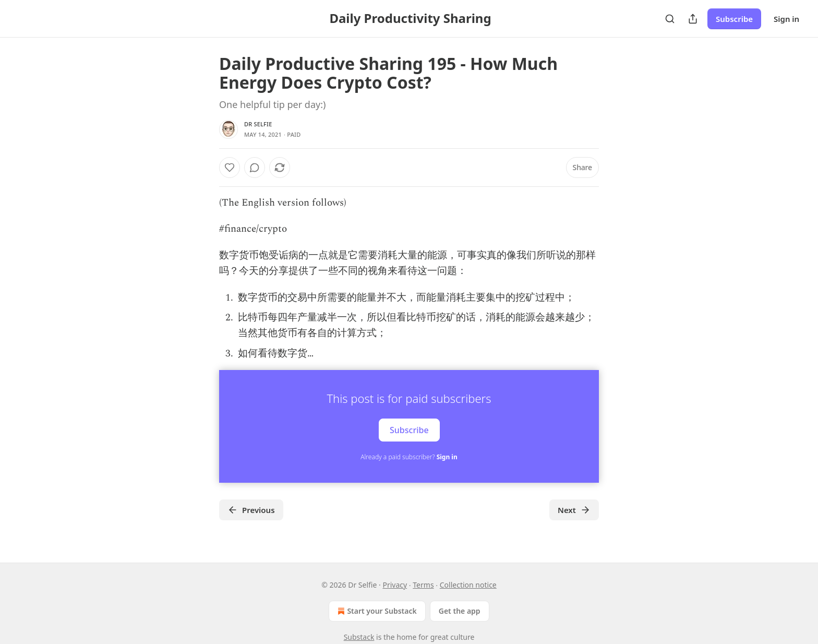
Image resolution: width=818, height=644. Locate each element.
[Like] (230, 168)
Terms (423, 585)
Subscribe (734, 19)
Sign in (786, 19)
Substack (359, 637)
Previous (251, 510)
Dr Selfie (258, 124)
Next (574, 510)
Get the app (460, 611)
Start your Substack (376, 611)
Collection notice (468, 585)
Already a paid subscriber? (409, 457)
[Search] (670, 19)
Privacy (395, 585)
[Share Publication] (693, 19)
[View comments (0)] (255, 168)
